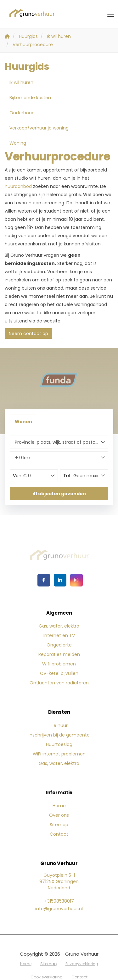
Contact (59, 834)
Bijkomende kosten (30, 98)
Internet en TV (59, 635)
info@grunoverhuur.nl (59, 909)
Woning (18, 143)
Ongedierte (59, 645)
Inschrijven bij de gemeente (59, 735)
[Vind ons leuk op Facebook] (44, 580)
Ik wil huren (21, 82)
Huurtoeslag (59, 744)
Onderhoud (22, 113)
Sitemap (59, 825)
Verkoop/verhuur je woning (39, 128)
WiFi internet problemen (59, 754)
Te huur (59, 725)
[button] (59, 494)
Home (59, 806)
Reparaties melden (59, 654)
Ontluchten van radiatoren (59, 683)
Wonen (23, 422)
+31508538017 (59, 901)
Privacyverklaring (82, 964)
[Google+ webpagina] (76, 580)
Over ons (59, 815)
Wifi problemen (59, 664)
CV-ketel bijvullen (59, 673)
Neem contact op (28, 334)
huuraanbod (18, 186)
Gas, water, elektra (59, 626)
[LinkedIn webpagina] (60, 580)
